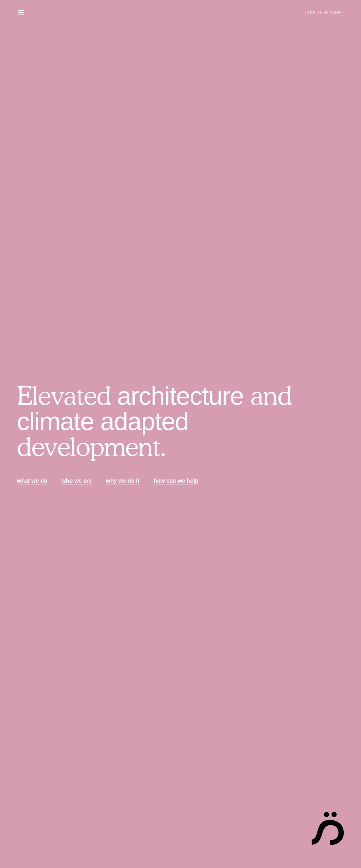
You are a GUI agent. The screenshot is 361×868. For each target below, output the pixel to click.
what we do (32, 481)
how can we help (176, 481)
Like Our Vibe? (325, 13)
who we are (77, 481)
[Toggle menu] (21, 13)
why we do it (123, 481)
